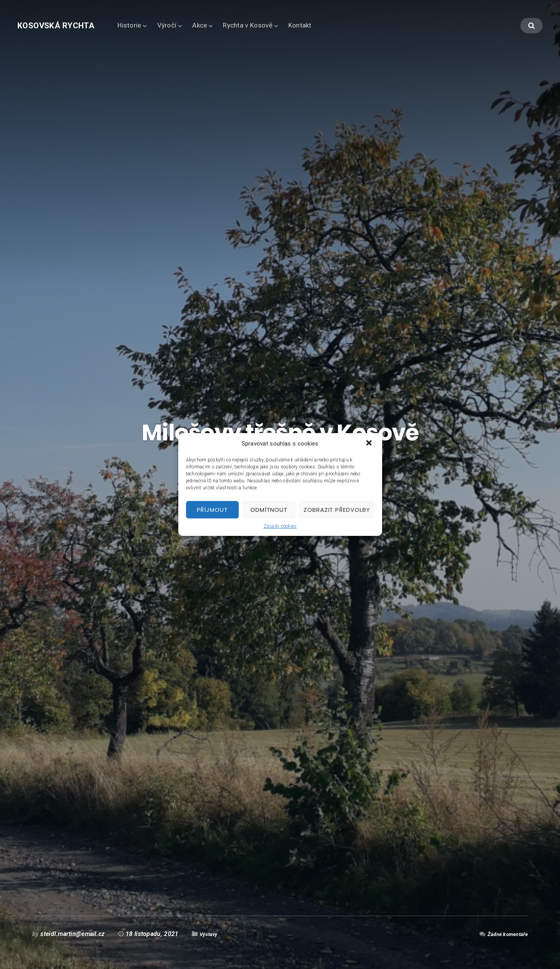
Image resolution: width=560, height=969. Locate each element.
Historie (143, 25)
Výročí (181, 25)
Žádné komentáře (504, 934)
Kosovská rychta (63, 25)
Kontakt (314, 25)
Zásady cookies (280, 526)
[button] (370, 444)
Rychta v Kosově (261, 25)
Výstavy (211, 934)
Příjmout (212, 510)
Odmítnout (269, 510)
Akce (214, 25)
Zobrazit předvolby (337, 510)
